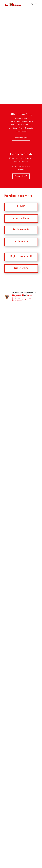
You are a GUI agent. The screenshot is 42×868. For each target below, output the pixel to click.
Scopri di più (21, 176)
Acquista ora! (21, 138)
